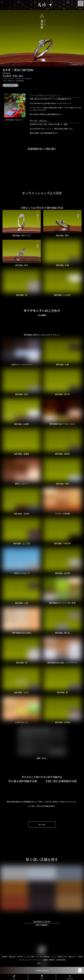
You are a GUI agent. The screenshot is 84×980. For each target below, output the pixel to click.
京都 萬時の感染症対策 (42, 971)
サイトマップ (37, 960)
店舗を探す (12, 957)
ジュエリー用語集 (56, 957)
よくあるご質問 (29, 957)
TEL (14, 977)
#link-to (42, 931)
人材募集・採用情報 (48, 960)
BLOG (65, 957)
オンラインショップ (25, 960)
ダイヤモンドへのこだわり (42, 312)
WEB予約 (20, 957)
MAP (42, 977)
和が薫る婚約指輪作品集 (23, 781)
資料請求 (5, 957)
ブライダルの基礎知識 (42, 957)
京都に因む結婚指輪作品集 (61, 781)
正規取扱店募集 (61, 960)
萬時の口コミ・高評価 (75, 957)
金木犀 (41, 99)
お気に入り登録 (11, 85)
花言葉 (39, 124)
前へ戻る (42, 824)
